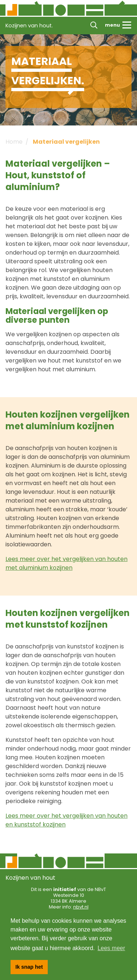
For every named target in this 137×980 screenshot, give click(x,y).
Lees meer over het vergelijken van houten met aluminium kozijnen (66, 563)
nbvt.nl (81, 907)
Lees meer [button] (111, 948)
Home (14, 142)
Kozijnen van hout (30, 878)
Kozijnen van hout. (29, 26)
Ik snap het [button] (29, 967)
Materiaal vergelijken (66, 142)
